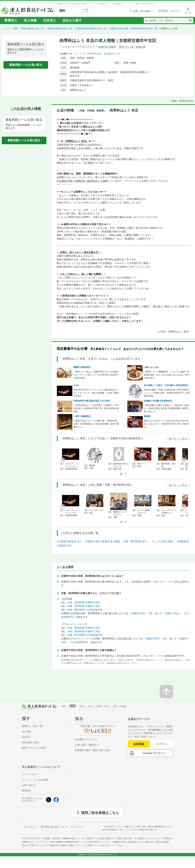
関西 (16, 29)
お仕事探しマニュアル (86, 739)
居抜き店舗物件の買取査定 (74, 842)
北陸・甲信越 (119, 706)
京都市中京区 (138, 613)
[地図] (110, 80)
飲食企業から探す (31, 742)
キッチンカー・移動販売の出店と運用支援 (122, 842)
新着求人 (11, 20)
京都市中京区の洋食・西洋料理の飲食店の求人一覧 (133, 29)
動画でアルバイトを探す (34, 748)
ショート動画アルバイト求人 (102, 845)
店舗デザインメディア (45, 845)
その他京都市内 (79, 642)
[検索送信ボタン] (190, 20)
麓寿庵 (147, 416)
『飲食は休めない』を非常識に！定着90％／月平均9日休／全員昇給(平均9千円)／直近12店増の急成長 (96, 408)
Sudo (76, 385)
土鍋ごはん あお (151, 367)
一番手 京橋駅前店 (82, 416)
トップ (7, 29)
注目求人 (50, 20)
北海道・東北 (102, 706)
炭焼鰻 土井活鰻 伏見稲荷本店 (158, 401)
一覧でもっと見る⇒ (178, 439)
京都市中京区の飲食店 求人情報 (103, 541)
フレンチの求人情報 (162, 541)
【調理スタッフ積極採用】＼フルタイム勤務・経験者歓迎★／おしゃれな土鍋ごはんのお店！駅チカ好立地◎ (167, 375)
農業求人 (70, 845)
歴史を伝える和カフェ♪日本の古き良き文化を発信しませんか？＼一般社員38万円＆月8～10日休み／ (166, 424)
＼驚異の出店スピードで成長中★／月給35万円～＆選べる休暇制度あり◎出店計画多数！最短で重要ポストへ (96, 424)
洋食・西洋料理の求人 (135, 541)
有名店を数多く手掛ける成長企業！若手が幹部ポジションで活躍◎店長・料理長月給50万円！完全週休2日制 (167, 393)
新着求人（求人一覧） (33, 726)
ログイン (162, 744)
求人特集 (30, 20)
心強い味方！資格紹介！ (87, 745)
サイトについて (30, 774)
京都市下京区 (172, 613)
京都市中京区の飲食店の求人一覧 (91, 29)
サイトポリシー (31, 827)
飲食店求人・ (138, 838)
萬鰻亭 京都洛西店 (82, 367)
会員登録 (139, 744)
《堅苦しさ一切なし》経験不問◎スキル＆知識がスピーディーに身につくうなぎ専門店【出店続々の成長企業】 (96, 375)
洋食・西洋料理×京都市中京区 (84, 602)
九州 (90, 706)
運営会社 (26, 791)
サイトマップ (77, 827)
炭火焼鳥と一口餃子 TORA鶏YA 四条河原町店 (166, 385)
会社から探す (72, 20)
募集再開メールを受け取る (26, 65)
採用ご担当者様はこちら (100, 812)
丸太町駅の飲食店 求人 (69, 541)
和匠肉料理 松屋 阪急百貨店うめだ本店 (92, 401)
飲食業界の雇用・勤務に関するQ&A (93, 750)
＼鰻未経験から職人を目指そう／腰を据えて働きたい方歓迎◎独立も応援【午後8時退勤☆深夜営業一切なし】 (167, 408)
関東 (64, 706)
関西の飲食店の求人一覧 (32, 29)
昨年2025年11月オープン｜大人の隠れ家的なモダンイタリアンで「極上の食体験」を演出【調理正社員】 (96, 393)
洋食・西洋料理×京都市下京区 (84, 606)
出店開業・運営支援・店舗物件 (64, 838)
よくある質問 (41, 780)
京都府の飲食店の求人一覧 (60, 29)
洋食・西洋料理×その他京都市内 (85, 610)
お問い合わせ (29, 785)
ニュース (26, 780)
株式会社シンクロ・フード (120, 830)
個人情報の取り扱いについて (54, 827)
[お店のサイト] (112, 54)
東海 (82, 706)
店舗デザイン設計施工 (104, 838)
